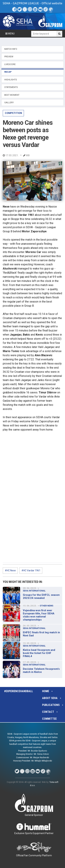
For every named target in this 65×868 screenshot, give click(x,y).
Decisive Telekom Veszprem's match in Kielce (41, 670)
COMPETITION (13, 113)
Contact (48, 712)
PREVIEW (9, 57)
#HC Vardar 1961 (31, 570)
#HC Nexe (10, 570)
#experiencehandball (19, 691)
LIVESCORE (10, 64)
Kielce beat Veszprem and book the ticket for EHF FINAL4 (39, 653)
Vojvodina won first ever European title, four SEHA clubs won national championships (39, 615)
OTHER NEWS (46, 606)
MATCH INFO (11, 49)
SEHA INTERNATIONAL (34, 591)
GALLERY (9, 102)
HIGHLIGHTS (11, 80)
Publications (51, 705)
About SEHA (50, 698)
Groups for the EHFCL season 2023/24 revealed (41, 596)
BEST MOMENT (12, 95)
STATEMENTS (11, 87)
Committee (49, 719)
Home (46, 691)
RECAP (8, 72)
